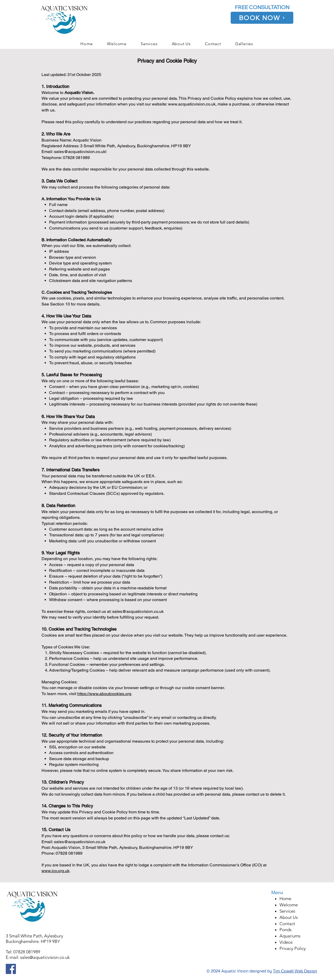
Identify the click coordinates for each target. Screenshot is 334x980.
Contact (287, 924)
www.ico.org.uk (55, 871)
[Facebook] (11, 969)
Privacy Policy (293, 948)
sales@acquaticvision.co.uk (138, 611)
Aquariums (290, 936)
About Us (289, 917)
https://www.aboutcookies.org (104, 694)
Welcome (289, 905)
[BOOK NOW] (262, 18)
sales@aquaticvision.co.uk (45, 957)
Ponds (285, 930)
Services (287, 911)
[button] (244, 44)
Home (285, 899)
